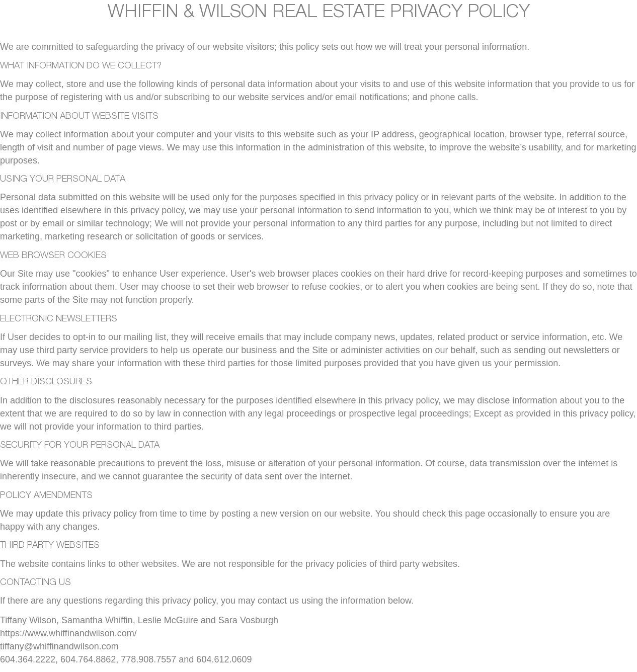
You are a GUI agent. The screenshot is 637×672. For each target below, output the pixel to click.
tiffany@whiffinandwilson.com (59, 646)
